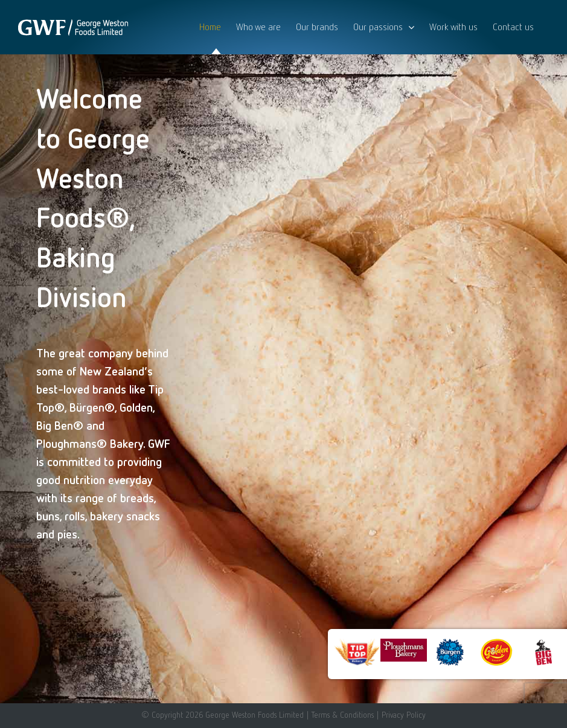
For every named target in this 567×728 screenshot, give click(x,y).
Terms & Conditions (342, 715)
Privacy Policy (404, 715)
